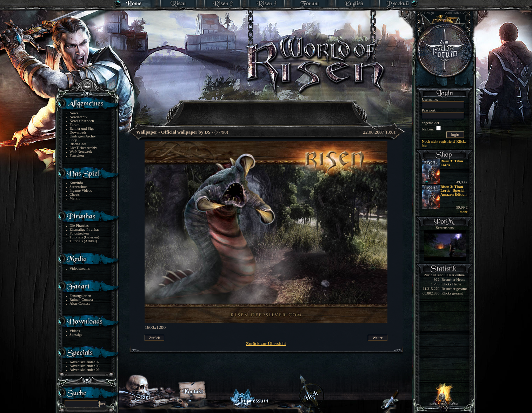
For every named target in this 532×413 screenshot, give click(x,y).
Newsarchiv (78, 117)
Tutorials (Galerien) (84, 237)
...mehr (462, 212)
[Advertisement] (266, 109)
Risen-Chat (78, 144)
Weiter (378, 338)
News (74, 113)
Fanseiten (77, 155)
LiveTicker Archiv (83, 148)
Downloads (78, 132)
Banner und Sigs (82, 128)
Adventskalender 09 (85, 370)
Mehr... (75, 198)
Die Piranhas (79, 226)
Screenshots (78, 187)
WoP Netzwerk (81, 152)
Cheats (75, 194)
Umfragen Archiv (83, 136)
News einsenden (82, 121)
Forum (74, 125)
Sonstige (76, 335)
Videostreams (80, 268)
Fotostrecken (79, 233)
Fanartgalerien (80, 296)
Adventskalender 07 (85, 362)
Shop (73, 140)
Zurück (155, 338)
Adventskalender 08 (85, 366)
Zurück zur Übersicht (266, 343)
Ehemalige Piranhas (84, 229)
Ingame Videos (81, 191)
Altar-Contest (80, 303)
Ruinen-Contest (81, 300)
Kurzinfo (76, 183)
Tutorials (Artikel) (83, 241)
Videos (75, 331)
